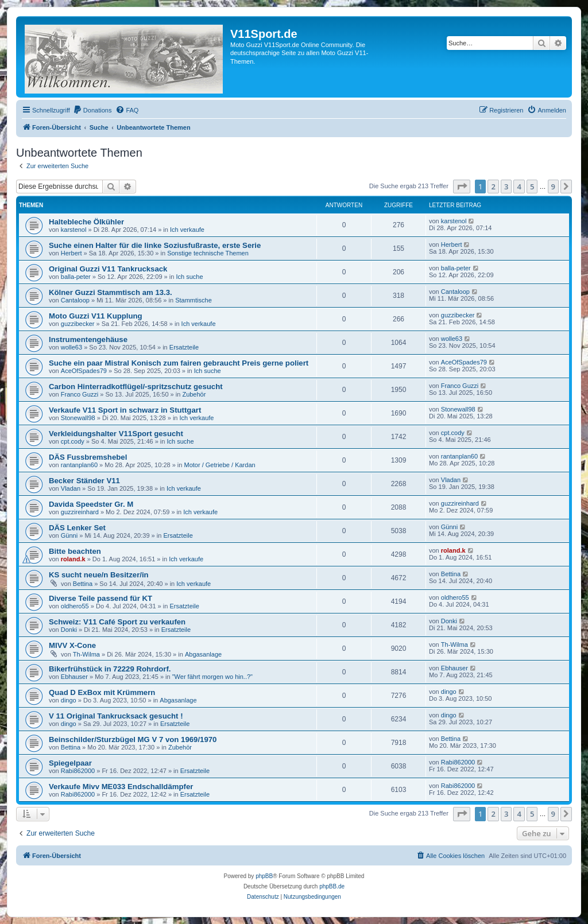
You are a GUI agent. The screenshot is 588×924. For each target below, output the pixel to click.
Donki (69, 630)
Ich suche (189, 277)
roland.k (73, 559)
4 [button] (519, 187)
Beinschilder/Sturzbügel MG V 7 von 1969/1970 (133, 739)
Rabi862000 (78, 771)
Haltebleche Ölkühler (86, 222)
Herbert (71, 253)
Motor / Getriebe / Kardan (220, 465)
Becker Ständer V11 (84, 481)
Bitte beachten (75, 551)
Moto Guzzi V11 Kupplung (96, 316)
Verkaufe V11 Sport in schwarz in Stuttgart (125, 410)
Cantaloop (75, 300)
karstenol (74, 230)
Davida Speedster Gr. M (91, 504)
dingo (69, 700)
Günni (69, 535)
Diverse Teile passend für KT (100, 598)
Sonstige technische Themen (208, 253)
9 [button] (553, 187)
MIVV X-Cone (72, 645)
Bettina (83, 584)
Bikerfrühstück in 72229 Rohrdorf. (110, 669)
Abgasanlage (203, 654)
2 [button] (493, 187)
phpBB (264, 876)
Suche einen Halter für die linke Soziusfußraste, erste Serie (155, 245)
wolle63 (71, 347)
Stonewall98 (78, 418)
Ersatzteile (184, 347)
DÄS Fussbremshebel (88, 457)
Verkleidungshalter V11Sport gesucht (116, 434)
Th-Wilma (86, 654)
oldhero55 (75, 606)
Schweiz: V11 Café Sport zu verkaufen (117, 622)
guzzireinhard (80, 512)
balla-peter (76, 277)
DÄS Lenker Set (77, 528)
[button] (462, 187)
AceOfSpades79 (84, 371)
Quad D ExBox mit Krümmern (102, 692)
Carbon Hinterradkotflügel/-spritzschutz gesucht (136, 387)
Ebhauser (74, 677)
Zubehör (194, 394)
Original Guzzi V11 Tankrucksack (108, 269)
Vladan (71, 488)
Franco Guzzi (80, 394)
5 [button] (532, 187)
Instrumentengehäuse (88, 339)
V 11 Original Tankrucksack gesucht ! (116, 716)
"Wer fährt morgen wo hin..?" (212, 677)
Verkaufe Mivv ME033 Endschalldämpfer (121, 787)
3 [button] (506, 187)
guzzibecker (78, 324)
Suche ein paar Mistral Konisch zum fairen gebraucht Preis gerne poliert (179, 363)
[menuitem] (92, 110)
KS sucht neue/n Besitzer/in (99, 575)
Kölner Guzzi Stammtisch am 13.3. (111, 292)
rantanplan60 (79, 465)
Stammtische (194, 300)
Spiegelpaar (70, 763)
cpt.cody (73, 441)
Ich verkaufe (187, 230)
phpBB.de (332, 886)
